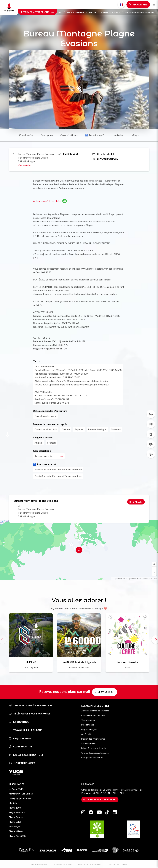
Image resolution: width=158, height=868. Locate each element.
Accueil (61, 12)
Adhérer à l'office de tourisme (95, 711)
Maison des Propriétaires (93, 739)
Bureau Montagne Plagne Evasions (140, 12)
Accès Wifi (86, 734)
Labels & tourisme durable (94, 748)
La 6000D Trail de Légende (79, 662)
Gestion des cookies (117, 864)
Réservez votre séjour (37, 12)
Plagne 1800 (15, 808)
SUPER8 (31, 662)
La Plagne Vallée (17, 789)
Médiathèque (88, 725)
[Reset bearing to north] (154, 573)
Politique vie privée (63, 864)
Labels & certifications (26, 755)
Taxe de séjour (88, 720)
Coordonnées (26, 135)
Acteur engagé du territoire (50, 201)
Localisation (118, 135)
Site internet (103, 154)
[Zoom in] (154, 564)
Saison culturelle (127, 662)
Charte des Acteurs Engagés (95, 753)
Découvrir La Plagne (77, 12)
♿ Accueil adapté (95, 135)
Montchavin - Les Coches (21, 794)
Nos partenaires (22, 763)
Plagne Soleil (15, 822)
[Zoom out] (154, 569)
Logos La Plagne (89, 729)
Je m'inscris (105, 692)
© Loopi (154, 579)
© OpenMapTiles (119, 579)
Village (135, 135)
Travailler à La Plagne (26, 730)
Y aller (137, 502)
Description (47, 135)
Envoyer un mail (105, 159)
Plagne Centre (16, 817)
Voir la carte (24, 165)
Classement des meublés (93, 715)
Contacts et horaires (101, 799)
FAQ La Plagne (20, 738)
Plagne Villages (16, 831)
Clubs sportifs (21, 747)
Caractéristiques (69, 135)
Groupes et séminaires (92, 757)
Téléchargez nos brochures (30, 714)
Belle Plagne (15, 826)
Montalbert (14, 803)
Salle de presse (88, 743)
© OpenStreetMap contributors (138, 579)
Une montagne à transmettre (31, 705)
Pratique (94, 12)
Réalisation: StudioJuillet (90, 864)
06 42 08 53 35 (69, 154)
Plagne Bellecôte (17, 812)
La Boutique (19, 722)
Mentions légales (39, 864)
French (121, 5)
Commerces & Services (112, 12)
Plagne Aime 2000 (17, 836)
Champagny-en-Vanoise (20, 798)
